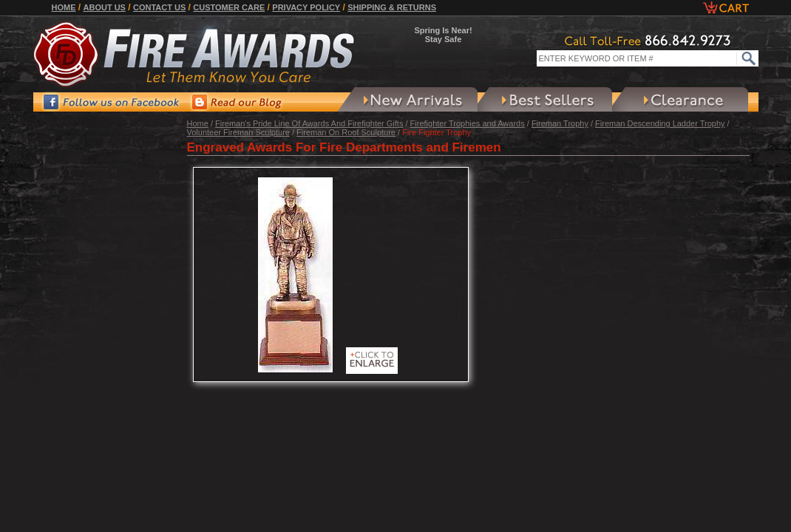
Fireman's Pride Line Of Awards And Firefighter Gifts (309, 123)
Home (64, 7)
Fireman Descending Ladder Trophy (660, 123)
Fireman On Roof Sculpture (346, 132)
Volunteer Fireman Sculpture (238, 132)
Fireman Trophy (560, 123)
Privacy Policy (306, 7)
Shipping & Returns (392, 7)
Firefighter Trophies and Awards (468, 123)
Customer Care (229, 7)
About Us (105, 7)
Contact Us (159, 7)
